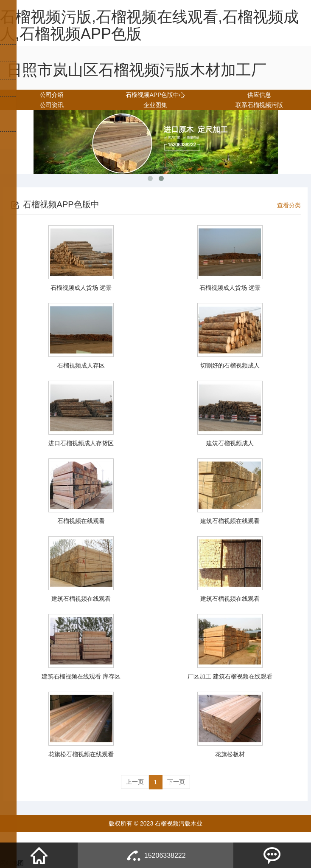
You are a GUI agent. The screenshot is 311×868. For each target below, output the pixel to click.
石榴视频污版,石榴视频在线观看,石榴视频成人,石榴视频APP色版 (149, 25)
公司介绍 (52, 95)
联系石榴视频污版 (259, 105)
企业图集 (155, 105)
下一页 (177, 782)
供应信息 (259, 95)
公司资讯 (52, 105)
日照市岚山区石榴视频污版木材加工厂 (137, 70)
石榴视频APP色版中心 (155, 95)
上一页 (134, 782)
